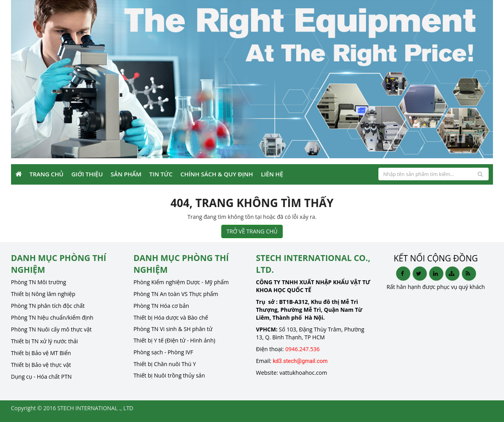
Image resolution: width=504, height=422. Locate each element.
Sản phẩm (126, 174)
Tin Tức (161, 174)
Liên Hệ (272, 174)
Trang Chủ (46, 174)
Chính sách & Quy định (217, 174)
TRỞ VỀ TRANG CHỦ (252, 231)
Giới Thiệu (87, 174)
